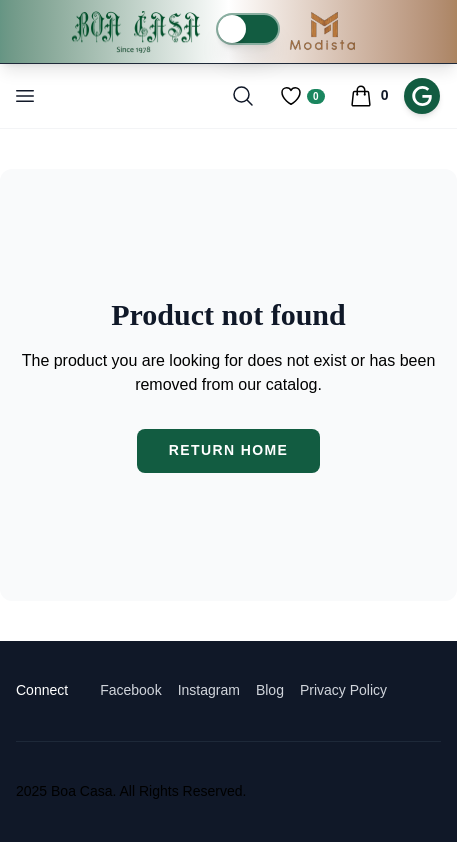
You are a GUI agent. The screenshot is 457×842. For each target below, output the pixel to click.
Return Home (229, 450)
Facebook (130, 690)
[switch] (248, 29)
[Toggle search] (243, 96)
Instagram (209, 690)
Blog (270, 690)
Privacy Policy (343, 690)
